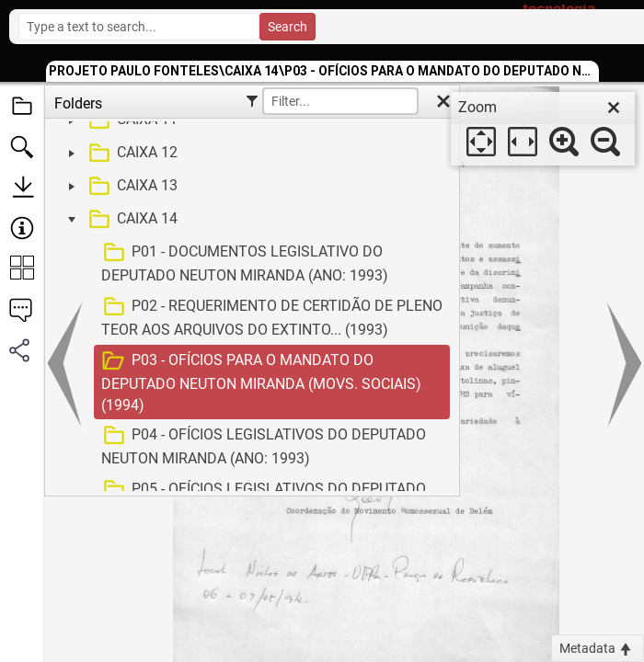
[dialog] (543, 129)
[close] (614, 108)
